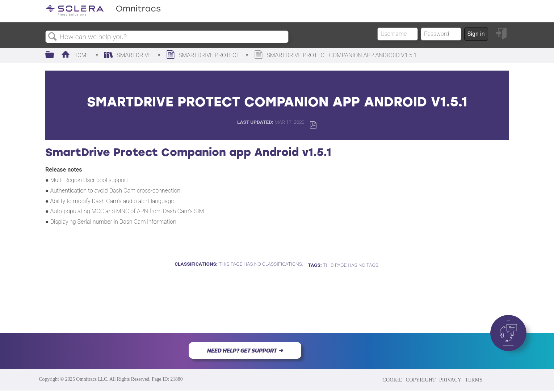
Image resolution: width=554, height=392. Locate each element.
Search (53, 37)
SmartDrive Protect (203, 55)
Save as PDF (313, 125)
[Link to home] (103, 14)
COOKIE (392, 380)
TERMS (474, 380)
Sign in (476, 34)
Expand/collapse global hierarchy (54, 55)
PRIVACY (450, 380)
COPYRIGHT (421, 380)
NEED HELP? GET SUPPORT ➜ (245, 350)
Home (76, 55)
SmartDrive (129, 55)
